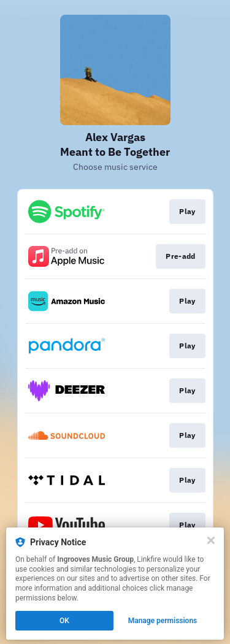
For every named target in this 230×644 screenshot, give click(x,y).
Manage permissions (163, 621)
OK (64, 621)
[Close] (211, 540)
